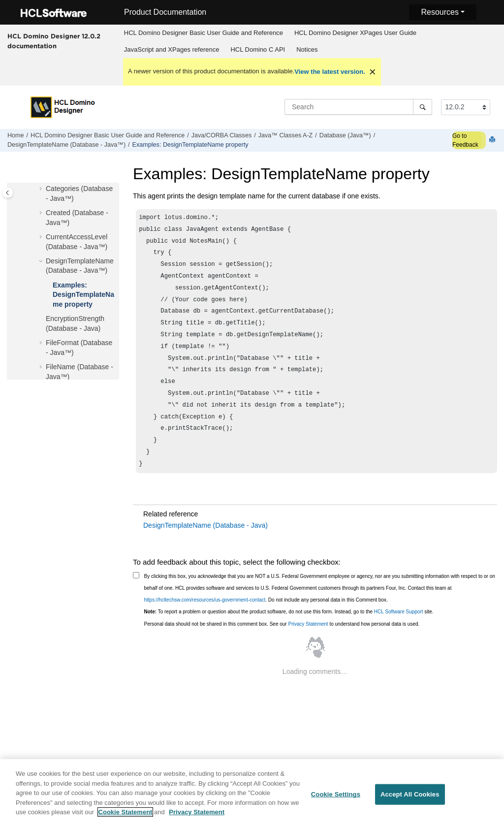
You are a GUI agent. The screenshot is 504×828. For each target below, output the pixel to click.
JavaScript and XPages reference (172, 49)
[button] (42, 189)
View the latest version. (330, 72)
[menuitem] (203, 33)
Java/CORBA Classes (221, 135)
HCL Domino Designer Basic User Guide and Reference (204, 33)
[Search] (423, 107)
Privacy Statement (308, 646)
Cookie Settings (336, 800)
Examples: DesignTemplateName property (190, 145)
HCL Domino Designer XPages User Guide (355, 33)
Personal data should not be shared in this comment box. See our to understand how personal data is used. (282, 646)
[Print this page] (493, 140)
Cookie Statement (126, 818)
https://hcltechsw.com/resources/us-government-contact (205, 621)
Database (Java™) (345, 135)
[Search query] (358, 107)
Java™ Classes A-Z (286, 135)
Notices (307, 49)
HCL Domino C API (258, 49)
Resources (440, 12)
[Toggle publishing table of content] (8, 193)
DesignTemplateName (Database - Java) (205, 547)
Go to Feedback (465, 140)
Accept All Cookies (410, 800)
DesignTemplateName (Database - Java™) (66, 145)
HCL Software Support (399, 633)
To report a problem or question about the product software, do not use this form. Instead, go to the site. (289, 633)
